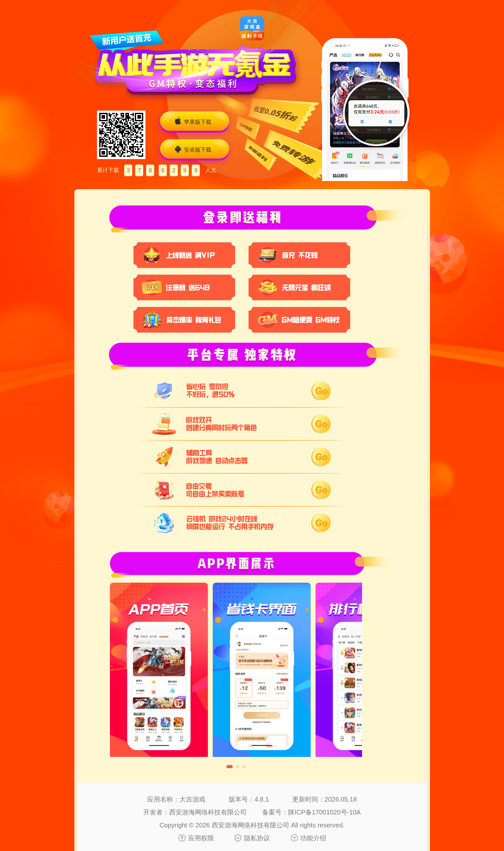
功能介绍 (313, 838)
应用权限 (201, 838)
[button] (230, 767)
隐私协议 (257, 838)
